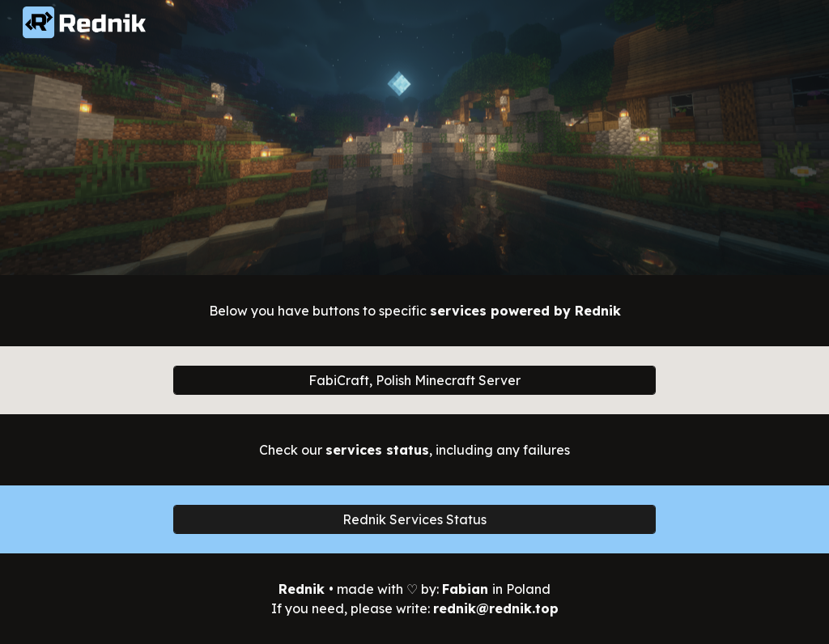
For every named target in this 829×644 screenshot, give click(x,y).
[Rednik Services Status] (414, 519)
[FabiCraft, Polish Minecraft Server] (414, 380)
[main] (415, 311)
